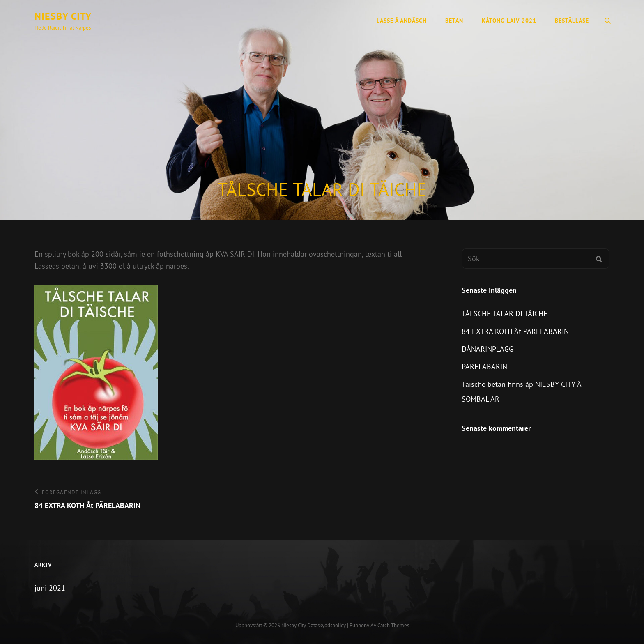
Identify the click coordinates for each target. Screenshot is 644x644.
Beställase (572, 21)
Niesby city (63, 16)
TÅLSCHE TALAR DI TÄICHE (505, 314)
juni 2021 (50, 588)
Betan (454, 21)
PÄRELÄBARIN (484, 367)
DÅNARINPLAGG (488, 349)
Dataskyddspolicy (327, 625)
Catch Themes (393, 625)
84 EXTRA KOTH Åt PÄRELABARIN (515, 331)
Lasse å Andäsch (402, 21)
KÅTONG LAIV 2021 (509, 21)
